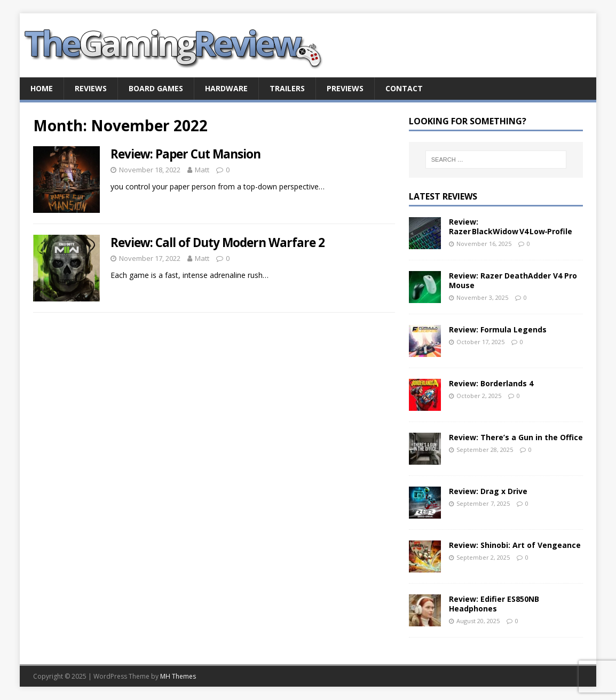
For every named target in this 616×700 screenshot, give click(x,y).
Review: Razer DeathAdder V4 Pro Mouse (513, 280)
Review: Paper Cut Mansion (185, 154)
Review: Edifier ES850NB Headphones (494, 604)
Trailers (287, 88)
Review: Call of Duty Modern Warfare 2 (218, 242)
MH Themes (178, 676)
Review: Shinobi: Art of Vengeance (515, 545)
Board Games (156, 88)
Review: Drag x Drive (488, 491)
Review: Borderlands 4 (491, 383)
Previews (345, 88)
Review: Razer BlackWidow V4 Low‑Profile (511, 226)
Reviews (91, 88)
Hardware (226, 88)
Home (42, 88)
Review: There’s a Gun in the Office (516, 437)
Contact (404, 88)
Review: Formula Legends (498, 329)
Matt (202, 170)
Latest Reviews (443, 196)
